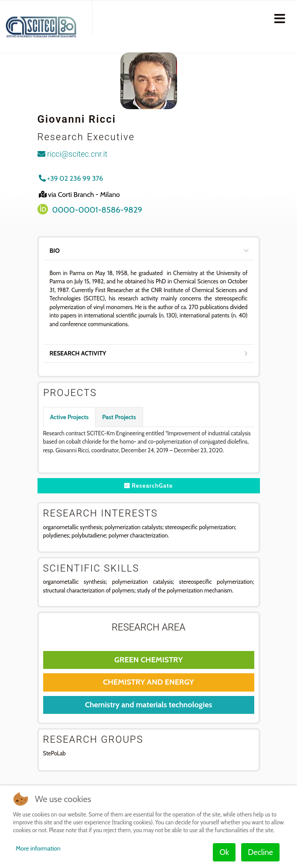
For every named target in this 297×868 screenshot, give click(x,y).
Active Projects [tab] (70, 417)
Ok (224, 852)
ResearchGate (149, 486)
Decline (260, 852)
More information (38, 848)
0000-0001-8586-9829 (97, 210)
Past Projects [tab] (119, 417)
